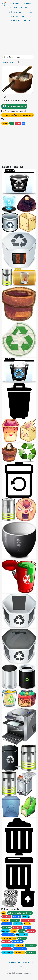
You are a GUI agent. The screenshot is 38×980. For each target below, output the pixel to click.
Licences (12, 962)
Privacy (26, 962)
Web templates (15, 12)
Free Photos (26, 4)
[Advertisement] (19, 39)
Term (19, 962)
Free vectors (14, 4)
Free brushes (14, 16)
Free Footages (26, 8)
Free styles (27, 16)
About (33, 962)
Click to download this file (14, 106)
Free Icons (28, 12)
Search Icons (9, 57)
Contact (19, 966)
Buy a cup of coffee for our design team (18, 115)
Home (4, 62)
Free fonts (13, 8)
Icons (11, 62)
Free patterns (14, 20)
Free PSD (26, 20)
